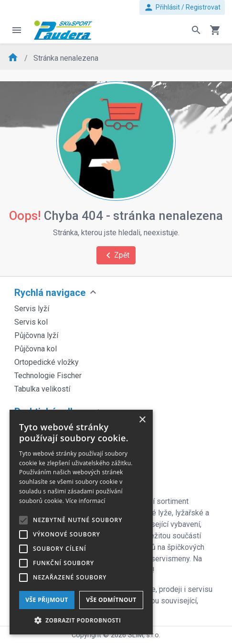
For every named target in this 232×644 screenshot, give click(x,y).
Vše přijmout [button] (47, 600)
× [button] (142, 420)
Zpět (116, 255)
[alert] (81, 522)
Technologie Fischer (48, 376)
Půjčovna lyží (36, 335)
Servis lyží (32, 309)
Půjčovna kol (36, 349)
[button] (81, 620)
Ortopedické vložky (47, 362)
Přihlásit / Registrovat (182, 7)
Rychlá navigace (50, 293)
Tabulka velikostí (42, 389)
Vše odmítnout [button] (111, 600)
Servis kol (31, 322)
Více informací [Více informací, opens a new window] (86, 501)
